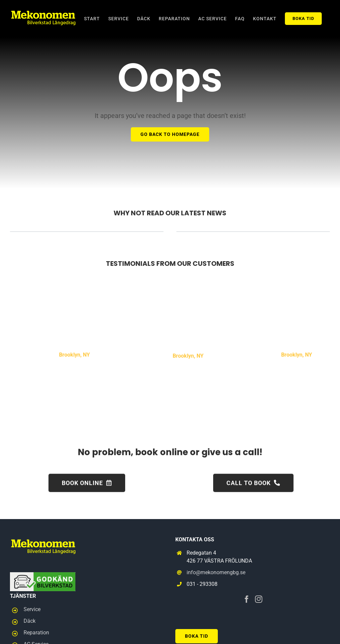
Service (32, 609)
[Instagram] (259, 599)
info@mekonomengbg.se (216, 572)
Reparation (36, 633)
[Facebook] (247, 599)
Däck (30, 621)
